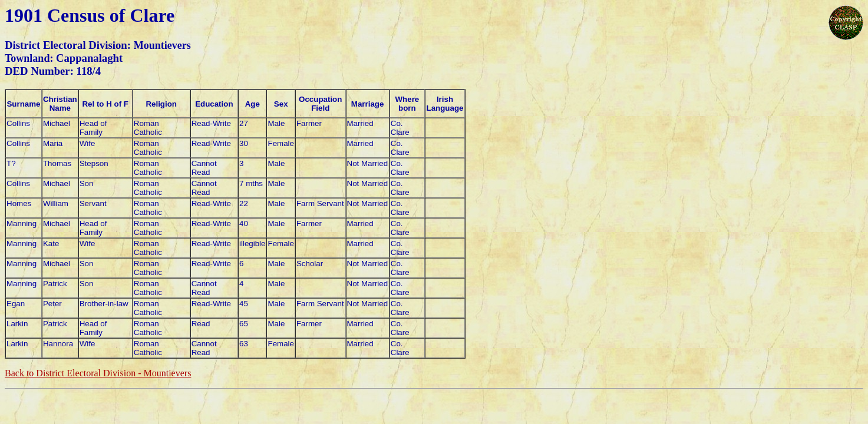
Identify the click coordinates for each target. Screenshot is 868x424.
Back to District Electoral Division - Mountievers (98, 373)
